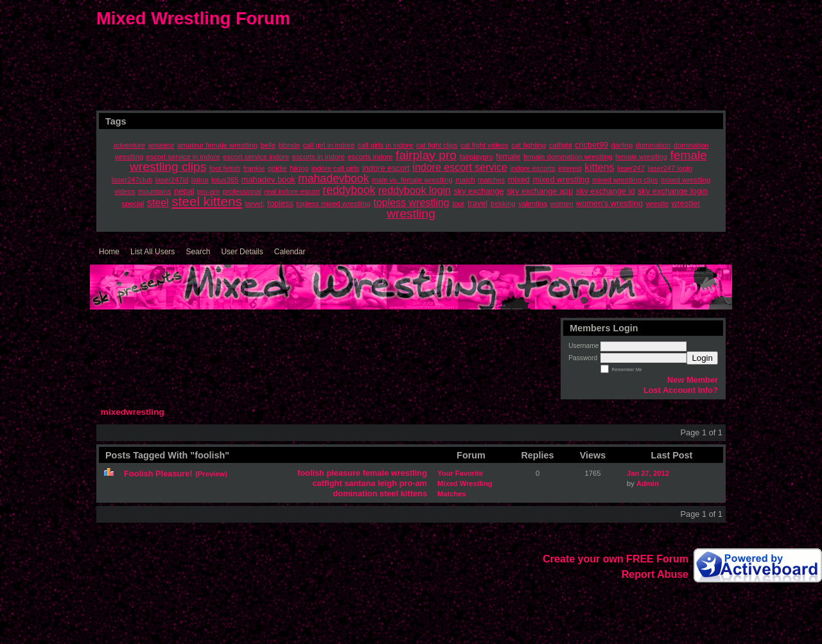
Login (702, 358)
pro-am (413, 483)
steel (389, 493)
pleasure (344, 473)
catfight (327, 483)
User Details (242, 252)
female (376, 473)
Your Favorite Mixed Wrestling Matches (465, 483)
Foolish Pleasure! (158, 474)
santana (360, 483)
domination (355, 493)
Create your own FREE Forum (616, 559)
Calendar (290, 252)
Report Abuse (655, 574)
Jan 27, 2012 (648, 473)
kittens (414, 493)
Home (109, 252)
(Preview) (211, 474)
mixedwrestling (133, 412)
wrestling (409, 473)
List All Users (153, 252)
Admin (648, 483)
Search (198, 252)
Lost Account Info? (681, 390)
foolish (311, 473)
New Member (693, 380)
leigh (387, 483)
